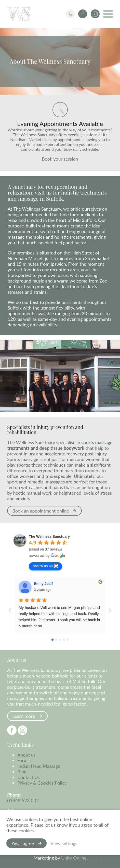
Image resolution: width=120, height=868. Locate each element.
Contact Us (29, 777)
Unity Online (74, 858)
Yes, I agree (23, 843)
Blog (22, 772)
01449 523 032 (23, 801)
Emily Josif (43, 584)
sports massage (97, 443)
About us (26, 755)
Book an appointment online (41, 511)
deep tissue (51, 448)
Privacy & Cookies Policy (42, 783)
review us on (45, 566)
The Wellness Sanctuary (19, 14)
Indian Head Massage (39, 766)
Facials (24, 761)
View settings (64, 843)
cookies (30, 819)
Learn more (24, 716)
